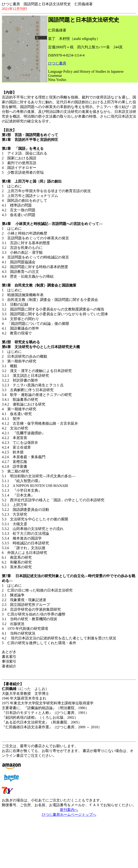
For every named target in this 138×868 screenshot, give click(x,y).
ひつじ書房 (57, 63)
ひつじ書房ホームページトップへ (69, 815)
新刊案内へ (69, 810)
